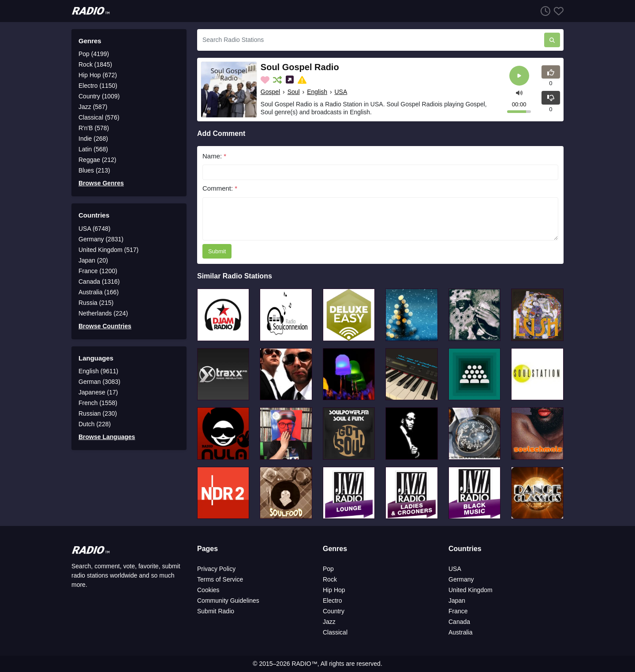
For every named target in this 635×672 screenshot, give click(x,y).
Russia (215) (96, 303)
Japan (457, 601)
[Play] (519, 76)
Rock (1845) (95, 64)
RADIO (301, 664)
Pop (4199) (94, 54)
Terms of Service (220, 579)
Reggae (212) (97, 160)
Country (334, 611)
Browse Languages (107, 437)
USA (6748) (94, 229)
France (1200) (98, 271)
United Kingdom (471, 590)
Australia (460, 632)
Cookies (208, 590)
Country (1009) (99, 96)
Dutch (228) (95, 424)
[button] (519, 92)
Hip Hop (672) (98, 75)
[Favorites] (557, 11)
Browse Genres (101, 183)
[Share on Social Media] (291, 80)
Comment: (220, 188)
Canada (459, 622)
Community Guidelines (228, 601)
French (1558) (98, 403)
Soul (294, 92)
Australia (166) (99, 292)
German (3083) (99, 382)
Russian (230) (98, 413)
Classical (335, 632)
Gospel (270, 92)
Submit (217, 251)
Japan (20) (93, 260)
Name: (214, 156)
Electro (332, 601)
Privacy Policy (216, 569)
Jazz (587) (93, 107)
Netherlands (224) (103, 313)
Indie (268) (93, 139)
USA (341, 92)
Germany (461, 579)
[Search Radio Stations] (371, 40)
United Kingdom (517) (108, 250)
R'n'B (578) (94, 128)
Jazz (329, 622)
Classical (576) (99, 117)
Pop (328, 569)
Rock (330, 579)
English (317, 92)
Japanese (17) (98, 392)
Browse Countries (105, 326)
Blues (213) (94, 170)
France (458, 611)
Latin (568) (93, 149)
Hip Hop (334, 590)
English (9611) (98, 371)
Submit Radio (216, 611)
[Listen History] (544, 11)
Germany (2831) (101, 239)
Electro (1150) (98, 86)
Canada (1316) (99, 282)
